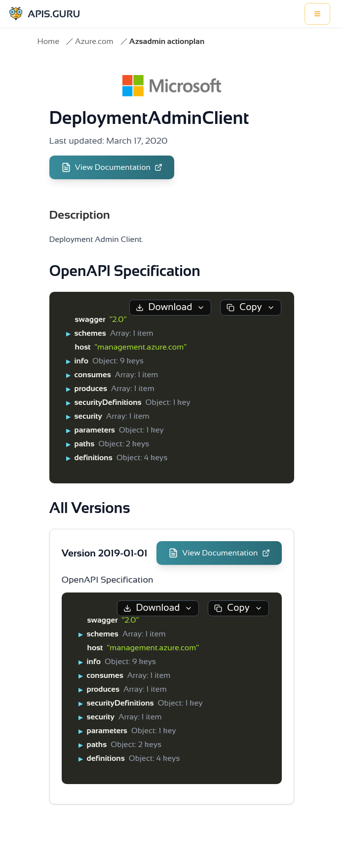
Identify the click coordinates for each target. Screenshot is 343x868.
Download (171, 307)
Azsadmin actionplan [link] (167, 41)
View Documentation (112, 167)
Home (48, 41)
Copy (250, 307)
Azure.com (94, 41)
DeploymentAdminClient (149, 118)
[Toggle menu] (317, 14)
